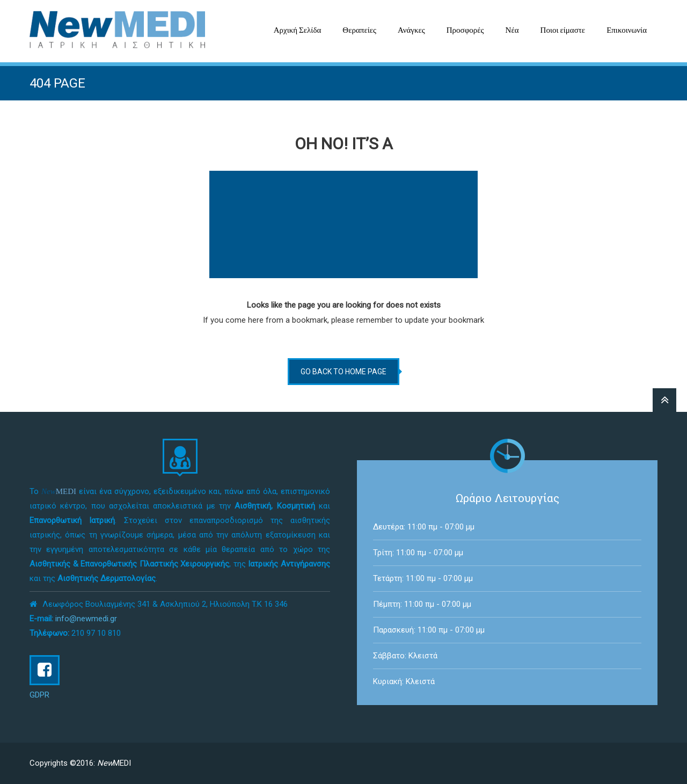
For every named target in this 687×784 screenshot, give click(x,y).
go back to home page (343, 372)
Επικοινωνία (627, 30)
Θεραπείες (359, 30)
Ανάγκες (411, 30)
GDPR (39, 695)
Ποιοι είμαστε (563, 30)
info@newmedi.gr (86, 619)
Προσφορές (465, 30)
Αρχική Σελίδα (298, 30)
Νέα (512, 30)
